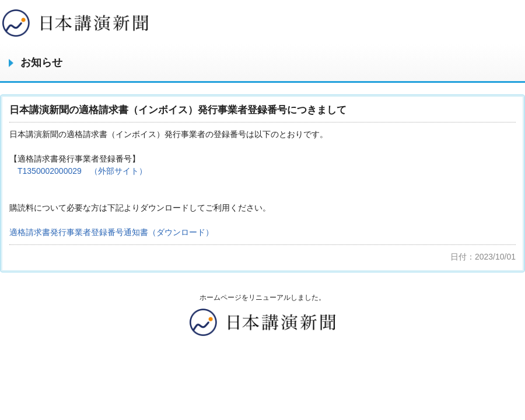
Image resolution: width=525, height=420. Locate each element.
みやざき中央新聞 (75, 23)
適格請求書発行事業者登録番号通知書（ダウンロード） (111, 232)
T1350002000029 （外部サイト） (82, 171)
